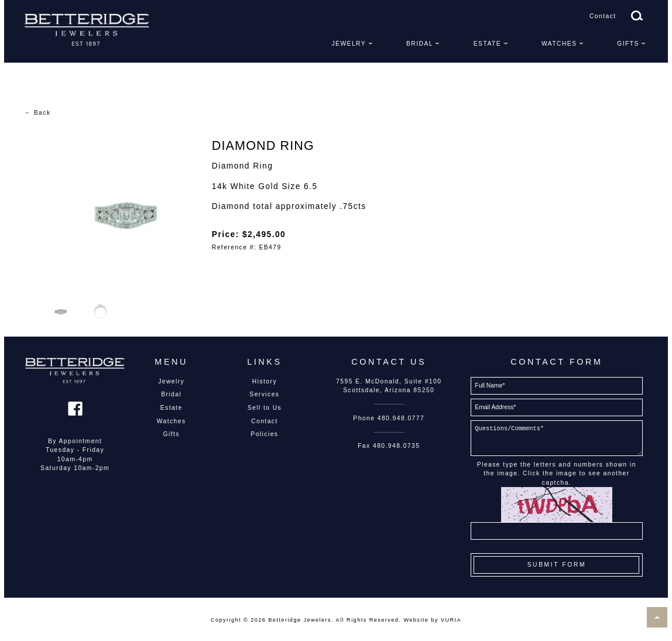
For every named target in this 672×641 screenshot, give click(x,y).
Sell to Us (265, 408)
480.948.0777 (401, 418)
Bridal (420, 44)
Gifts (628, 44)
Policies (264, 434)
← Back (38, 113)
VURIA (451, 620)
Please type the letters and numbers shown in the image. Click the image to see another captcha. (557, 474)
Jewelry (349, 44)
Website (416, 620)
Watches (559, 44)
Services (264, 394)
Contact (603, 16)
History (265, 381)
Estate (487, 44)
